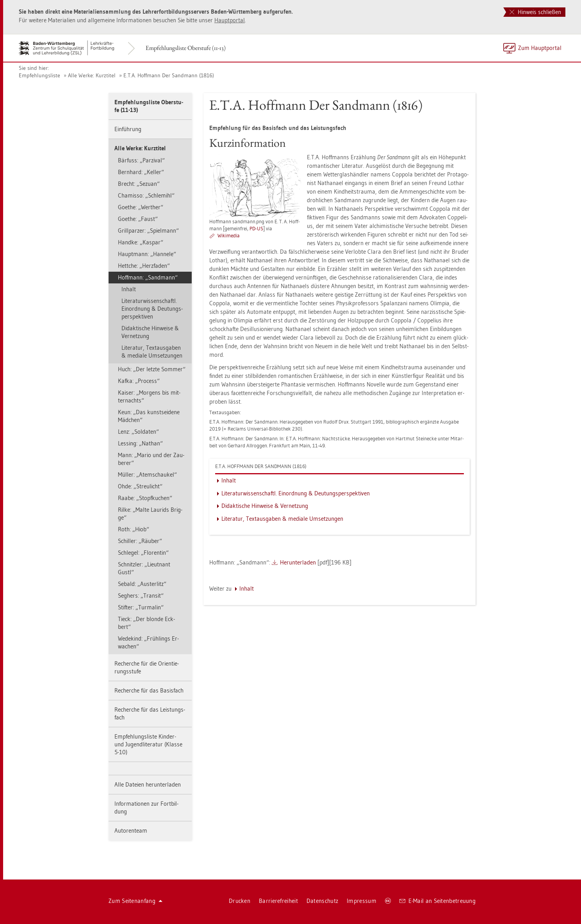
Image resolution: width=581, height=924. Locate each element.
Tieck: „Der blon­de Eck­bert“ (146, 623)
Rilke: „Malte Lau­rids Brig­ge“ (150, 514)
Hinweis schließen (535, 12)
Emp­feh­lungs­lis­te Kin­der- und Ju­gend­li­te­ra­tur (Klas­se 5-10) (148, 744)
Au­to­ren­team (131, 831)
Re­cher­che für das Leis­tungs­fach (150, 713)
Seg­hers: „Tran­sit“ (141, 596)
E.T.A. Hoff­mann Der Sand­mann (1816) (169, 75)
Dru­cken (240, 901)
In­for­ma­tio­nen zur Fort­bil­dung (146, 807)
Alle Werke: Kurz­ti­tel (92, 75)
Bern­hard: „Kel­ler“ (141, 172)
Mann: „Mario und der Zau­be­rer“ (151, 459)
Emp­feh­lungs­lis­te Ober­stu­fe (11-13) (186, 48)
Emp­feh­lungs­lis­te (39, 75)
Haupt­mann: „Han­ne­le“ (147, 254)
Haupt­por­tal (230, 20)
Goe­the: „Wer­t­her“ (141, 207)
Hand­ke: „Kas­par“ (141, 242)
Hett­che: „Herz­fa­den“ (144, 266)
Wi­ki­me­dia (229, 235)
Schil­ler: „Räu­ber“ (140, 541)
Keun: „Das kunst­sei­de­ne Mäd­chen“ (149, 416)
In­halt (129, 289)
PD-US (256, 228)
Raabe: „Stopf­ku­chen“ (145, 498)
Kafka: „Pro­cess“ (139, 381)
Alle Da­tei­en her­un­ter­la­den (148, 784)
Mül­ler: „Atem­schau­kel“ (147, 474)
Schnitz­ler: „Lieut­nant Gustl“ (144, 568)
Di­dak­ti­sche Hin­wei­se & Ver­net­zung (150, 332)
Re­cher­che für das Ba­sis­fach (149, 690)
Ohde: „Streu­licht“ (140, 486)
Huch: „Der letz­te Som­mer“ (152, 369)
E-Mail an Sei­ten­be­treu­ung (438, 901)
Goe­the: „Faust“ (138, 219)
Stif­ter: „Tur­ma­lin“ (141, 607)
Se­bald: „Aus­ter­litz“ (142, 584)
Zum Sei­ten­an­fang (135, 901)
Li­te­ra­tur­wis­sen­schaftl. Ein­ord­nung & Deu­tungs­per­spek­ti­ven (152, 309)
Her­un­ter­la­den (298, 562)
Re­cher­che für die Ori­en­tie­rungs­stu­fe (147, 667)
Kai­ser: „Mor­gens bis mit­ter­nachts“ (149, 396)
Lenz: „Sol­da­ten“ (138, 432)
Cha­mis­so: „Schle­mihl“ (146, 195)
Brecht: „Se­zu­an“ (139, 184)
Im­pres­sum (362, 901)
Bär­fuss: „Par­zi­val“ (141, 160)
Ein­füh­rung (128, 129)
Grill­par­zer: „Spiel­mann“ (148, 231)
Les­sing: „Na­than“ (140, 443)
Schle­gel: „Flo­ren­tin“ (143, 553)
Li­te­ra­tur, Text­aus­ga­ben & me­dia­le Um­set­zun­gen (152, 352)
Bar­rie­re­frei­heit (278, 901)
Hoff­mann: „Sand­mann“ (148, 277)
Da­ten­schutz (322, 901)
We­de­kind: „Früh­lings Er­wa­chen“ (148, 642)
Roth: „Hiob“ (134, 529)
